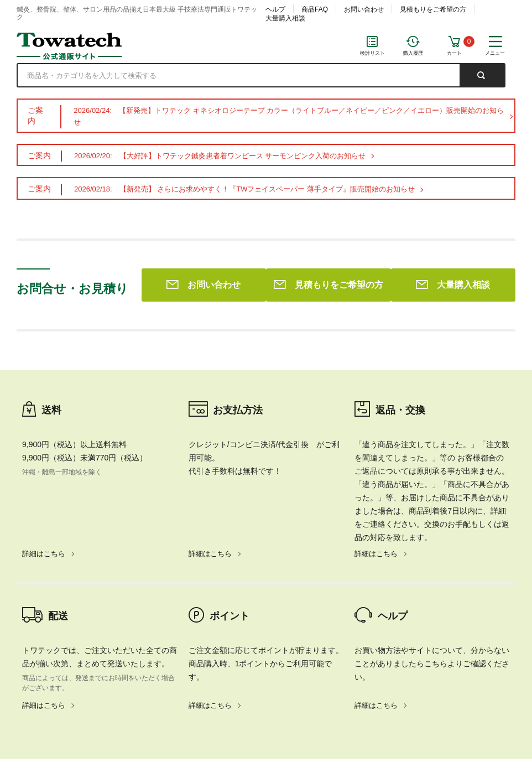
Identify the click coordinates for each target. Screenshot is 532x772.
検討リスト (372, 53)
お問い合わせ (364, 9)
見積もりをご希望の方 (433, 9)
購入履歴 (413, 53)
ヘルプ (275, 9)
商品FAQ (315, 9)
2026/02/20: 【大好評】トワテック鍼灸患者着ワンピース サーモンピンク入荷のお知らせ (220, 156)
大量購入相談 (285, 18)
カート (454, 53)
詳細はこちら (44, 394)
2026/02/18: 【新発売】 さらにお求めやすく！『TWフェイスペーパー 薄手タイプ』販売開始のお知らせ (244, 189)
